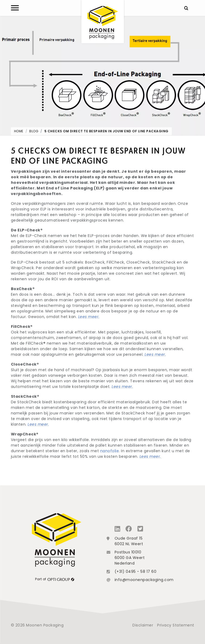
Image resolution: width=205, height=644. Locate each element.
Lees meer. (89, 317)
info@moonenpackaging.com (144, 580)
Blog (34, 131)
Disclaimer (143, 625)
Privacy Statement (176, 625)
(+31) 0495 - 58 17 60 (136, 571)
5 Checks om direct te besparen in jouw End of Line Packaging (106, 131)
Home (19, 131)
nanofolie (110, 451)
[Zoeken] (186, 8)
